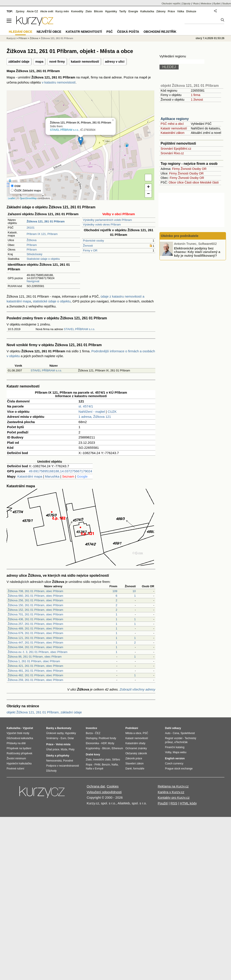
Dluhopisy (92, 738)
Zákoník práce (134, 758)
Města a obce (133, 733)
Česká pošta (128, 32)
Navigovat (33, 281)
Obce (172, 182)
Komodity (77, 11)
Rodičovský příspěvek (19, 753)
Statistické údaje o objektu (43, 259)
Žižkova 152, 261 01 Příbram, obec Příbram (35, 610)
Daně (129, 769)
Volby (168, 752)
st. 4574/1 (86, 406)
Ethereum (117, 748)
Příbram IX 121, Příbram (42, 234)
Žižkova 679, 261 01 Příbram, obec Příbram (35, 633)
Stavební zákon (135, 764)
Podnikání (132, 728)
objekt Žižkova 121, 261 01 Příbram (190, 86)
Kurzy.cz (11, 38)
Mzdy (111, 743)
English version (175, 758)
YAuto (196, 4)
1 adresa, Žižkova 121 (95, 417)
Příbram (32, 245)
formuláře (139, 769)
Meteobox (206, 4)
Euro (63, 738)
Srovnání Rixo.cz (172, 153)
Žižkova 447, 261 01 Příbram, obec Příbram (35, 643)
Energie (133, 11)
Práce (171, 11)
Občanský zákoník (136, 753)
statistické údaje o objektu (52, 301)
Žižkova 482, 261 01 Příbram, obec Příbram (35, 675)
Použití (163, 803)
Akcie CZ (32, 11)
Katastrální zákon (172, 133)
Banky (50, 728)
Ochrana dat (96, 786)
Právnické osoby (93, 241)
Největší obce (49, 32)
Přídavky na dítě (16, 743)
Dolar (71, 738)
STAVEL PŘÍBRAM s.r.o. (64, 130)
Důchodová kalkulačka (20, 738)
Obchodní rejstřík (171, 4)
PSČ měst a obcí (172, 124)
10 (134, 591)
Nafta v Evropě (94, 769)
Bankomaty (64, 728)
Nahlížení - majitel (92, 412)
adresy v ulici (115, 62)
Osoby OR (199, 169)
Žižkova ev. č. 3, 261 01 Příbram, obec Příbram (38, 652)
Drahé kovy (93, 755)
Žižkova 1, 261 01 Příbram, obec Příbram (34, 661)
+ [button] (148, 187)
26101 (31, 228)
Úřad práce (53, 749)
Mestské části (209, 182)
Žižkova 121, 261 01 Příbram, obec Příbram (35, 638)
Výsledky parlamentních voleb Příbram (107, 220)
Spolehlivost (188, 733)
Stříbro (116, 760)
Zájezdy (186, 4)
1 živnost (197, 100)
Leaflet (12, 198)
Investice (91, 728)
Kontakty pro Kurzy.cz (174, 797)
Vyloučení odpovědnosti (104, 792)
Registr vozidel (174, 738)
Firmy (176, 169)
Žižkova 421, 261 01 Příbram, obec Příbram (35, 666)
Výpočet (28, 728)
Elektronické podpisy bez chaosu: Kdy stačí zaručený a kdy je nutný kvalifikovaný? (197, 252)
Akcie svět (47, 11)
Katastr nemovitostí (174, 128)
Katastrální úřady (135, 743)
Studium (227, 4)
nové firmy (57, 62)
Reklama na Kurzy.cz (173, 786)
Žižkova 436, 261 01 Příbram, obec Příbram (35, 619)
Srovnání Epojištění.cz (176, 149)
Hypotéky (111, 11)
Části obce (192, 182)
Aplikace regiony (175, 119)
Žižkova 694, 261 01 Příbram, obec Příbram (35, 647)
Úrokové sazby (55, 733)
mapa (39, 62)
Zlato (89, 11)
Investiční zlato (102, 760)
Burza (89, 733)
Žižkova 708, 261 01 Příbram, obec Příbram (35, 591)
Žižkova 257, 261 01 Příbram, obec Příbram (35, 624)
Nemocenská (54, 761)
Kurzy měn (62, 11)
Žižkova (32, 240)
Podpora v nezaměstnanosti (63, 766)
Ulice (180, 182)
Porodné (68, 761)
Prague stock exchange (179, 769)
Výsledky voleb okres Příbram (102, 225)
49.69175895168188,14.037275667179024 (60, 471)
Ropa (89, 765)
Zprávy (20, 11)
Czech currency (174, 764)
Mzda (64, 749)
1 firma (195, 95)
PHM (97, 765)
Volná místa (63, 744)
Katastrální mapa (30, 476)
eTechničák (181, 742)
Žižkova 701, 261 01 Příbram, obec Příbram (35, 614)
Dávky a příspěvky (58, 756)
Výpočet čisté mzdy (18, 733)
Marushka (52, 476)
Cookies (113, 786)
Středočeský (35, 254)
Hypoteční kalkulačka (19, 764)
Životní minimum (16, 758)
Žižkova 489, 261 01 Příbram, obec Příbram (35, 628)
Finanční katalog (175, 747)
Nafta (115, 765)
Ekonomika (92, 743)
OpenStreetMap (28, 198)
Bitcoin (98, 11)
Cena (176, 733)
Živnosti (88, 246)
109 (115, 591)
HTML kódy (188, 803)
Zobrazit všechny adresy (137, 689)
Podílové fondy (107, 738)
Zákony (161, 11)
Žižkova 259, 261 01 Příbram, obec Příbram (35, 680)
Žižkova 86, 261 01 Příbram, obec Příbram (35, 657)
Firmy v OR (90, 250)
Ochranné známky (136, 748)
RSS (174, 803)
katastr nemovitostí (85, 62)
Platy (72, 749)
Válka (181, 11)
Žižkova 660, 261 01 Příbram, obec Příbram (35, 596)
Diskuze (191, 11)
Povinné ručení (15, 769)
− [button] (148, 194)
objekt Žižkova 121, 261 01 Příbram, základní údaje (44, 712)
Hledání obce (21, 32)
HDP (104, 743)
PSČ (109, 32)
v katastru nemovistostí (59, 82)
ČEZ (98, 733)
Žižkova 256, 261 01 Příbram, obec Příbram (35, 600)
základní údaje (19, 62)
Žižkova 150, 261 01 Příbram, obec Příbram (35, 605)
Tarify (123, 11)
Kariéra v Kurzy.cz (171, 792)
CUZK (112, 412)
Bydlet (217, 4)
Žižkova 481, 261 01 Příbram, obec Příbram (35, 671)
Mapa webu (180, 752)
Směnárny (52, 738)
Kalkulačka (147, 11)
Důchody (51, 771)
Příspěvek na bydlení (19, 748)
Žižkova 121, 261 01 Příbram (57, 38)
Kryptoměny (93, 748)
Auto (168, 733)
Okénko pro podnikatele (180, 236)
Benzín (106, 765)
